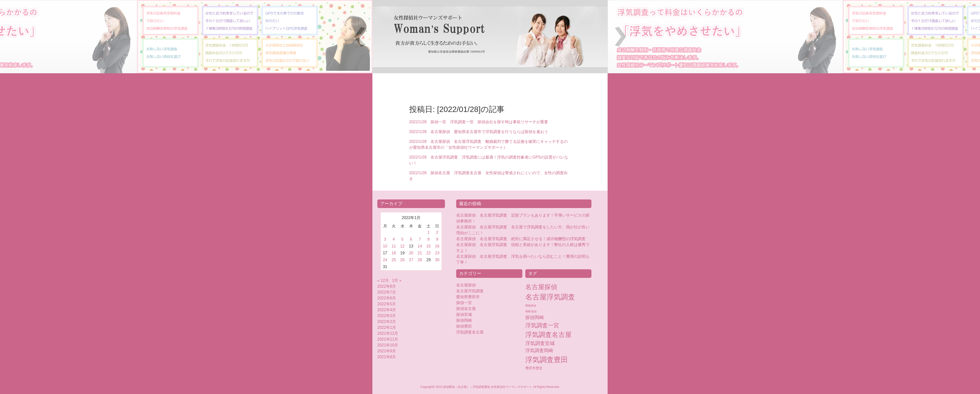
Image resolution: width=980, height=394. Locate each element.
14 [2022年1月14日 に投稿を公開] (420, 246)
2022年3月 (387, 316)
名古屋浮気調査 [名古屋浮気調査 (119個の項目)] (550, 297)
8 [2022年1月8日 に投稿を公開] (429, 239)
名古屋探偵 (466, 285)
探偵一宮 (464, 303)
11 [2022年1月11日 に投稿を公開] (394, 246)
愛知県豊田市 (468, 297)
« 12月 (383, 280)
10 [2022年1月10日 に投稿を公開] (385, 246)
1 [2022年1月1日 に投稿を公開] (429, 232)
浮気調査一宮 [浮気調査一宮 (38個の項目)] (542, 325)
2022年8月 (387, 286)
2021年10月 (388, 345)
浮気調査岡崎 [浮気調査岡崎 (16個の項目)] (539, 351)
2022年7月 (387, 292)
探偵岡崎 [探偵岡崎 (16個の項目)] (535, 317)
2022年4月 (387, 310)
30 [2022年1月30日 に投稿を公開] (437, 260)
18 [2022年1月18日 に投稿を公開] (394, 253)
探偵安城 (464, 314)
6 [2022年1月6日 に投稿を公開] (411, 239)
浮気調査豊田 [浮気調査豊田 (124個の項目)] (547, 360)
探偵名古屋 (466, 309)
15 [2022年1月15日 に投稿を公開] (429, 246)
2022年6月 (387, 298)
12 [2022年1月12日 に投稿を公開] (403, 246)
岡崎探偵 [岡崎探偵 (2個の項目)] (531, 306)
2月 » (397, 280)
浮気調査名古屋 (470, 332)
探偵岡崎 (466, 320)
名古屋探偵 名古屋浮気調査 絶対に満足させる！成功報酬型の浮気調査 (521, 239)
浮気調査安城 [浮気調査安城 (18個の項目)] (540, 343)
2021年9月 (387, 351)
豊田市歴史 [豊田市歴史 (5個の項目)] (534, 368)
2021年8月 (387, 357)
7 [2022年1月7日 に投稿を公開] (420, 239)
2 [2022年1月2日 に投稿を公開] (437, 232)
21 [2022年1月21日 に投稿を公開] (420, 253)
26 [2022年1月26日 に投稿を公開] (403, 260)
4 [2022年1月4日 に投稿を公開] (394, 239)
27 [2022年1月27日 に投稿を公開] (411, 260)
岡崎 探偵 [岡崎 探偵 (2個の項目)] (531, 311)
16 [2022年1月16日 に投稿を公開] (437, 246)
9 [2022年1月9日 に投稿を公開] (437, 239)
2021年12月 (388, 333)
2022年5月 (387, 304)
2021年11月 (388, 339)
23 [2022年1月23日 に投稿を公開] (437, 253)
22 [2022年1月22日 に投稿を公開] (429, 253)
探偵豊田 (468, 326)
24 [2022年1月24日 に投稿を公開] (385, 260)
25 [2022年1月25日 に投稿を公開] (394, 260)
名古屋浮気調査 (470, 291)
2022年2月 (387, 322)
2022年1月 (387, 327)
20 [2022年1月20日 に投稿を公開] (411, 253)
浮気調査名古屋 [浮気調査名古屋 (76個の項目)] (548, 335)
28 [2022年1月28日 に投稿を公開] (420, 260)
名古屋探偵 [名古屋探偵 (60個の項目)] (541, 287)
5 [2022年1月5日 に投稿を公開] (402, 239)
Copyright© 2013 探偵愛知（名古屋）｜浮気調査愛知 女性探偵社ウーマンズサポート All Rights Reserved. (490, 387)
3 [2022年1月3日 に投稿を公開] (385, 239)
